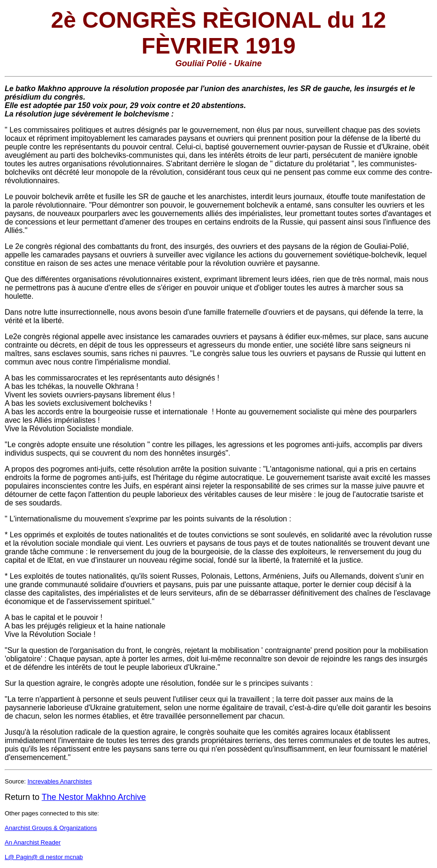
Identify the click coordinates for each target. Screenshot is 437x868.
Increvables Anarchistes (59, 781)
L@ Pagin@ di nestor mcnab (44, 857)
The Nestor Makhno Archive (94, 797)
